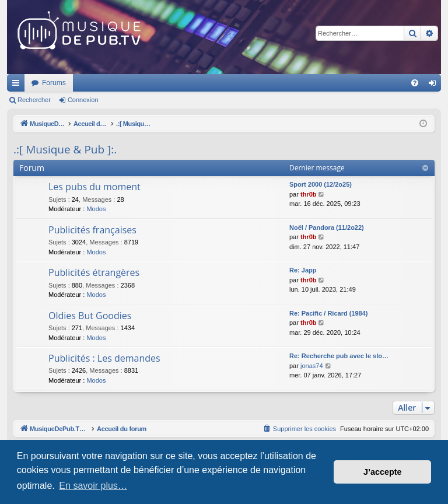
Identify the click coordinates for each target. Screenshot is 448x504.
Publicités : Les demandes (104, 358)
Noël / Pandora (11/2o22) (327, 228)
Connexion (83, 100)
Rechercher (34, 100)
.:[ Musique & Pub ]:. (65, 149)
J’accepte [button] (383, 472)
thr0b (309, 194)
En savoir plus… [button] (93, 486)
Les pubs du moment (94, 187)
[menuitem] (415, 83)
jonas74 (312, 366)
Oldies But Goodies (90, 316)
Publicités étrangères (94, 272)
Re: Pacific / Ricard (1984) (329, 313)
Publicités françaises (92, 230)
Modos (96, 209)
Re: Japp (303, 270)
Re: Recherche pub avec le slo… (339, 356)
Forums (209, 83)
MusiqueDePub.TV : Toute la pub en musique (102, 83)
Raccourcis (18, 85)
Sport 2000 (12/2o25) (321, 184)
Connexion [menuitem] (435, 85)
